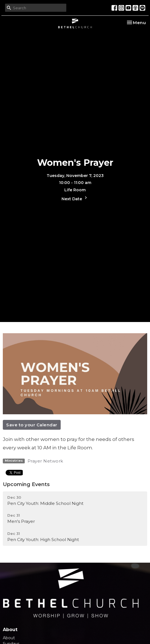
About (9, 638)
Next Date (75, 198)
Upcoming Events (26, 484)
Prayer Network (45, 461)
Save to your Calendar (32, 425)
